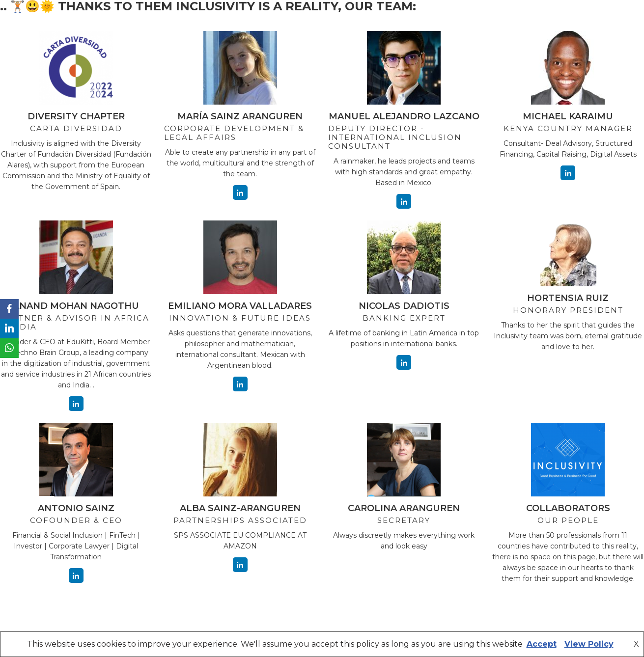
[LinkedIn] (9, 328)
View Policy (589, 644)
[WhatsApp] (9, 348)
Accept (542, 644)
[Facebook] (9, 309)
